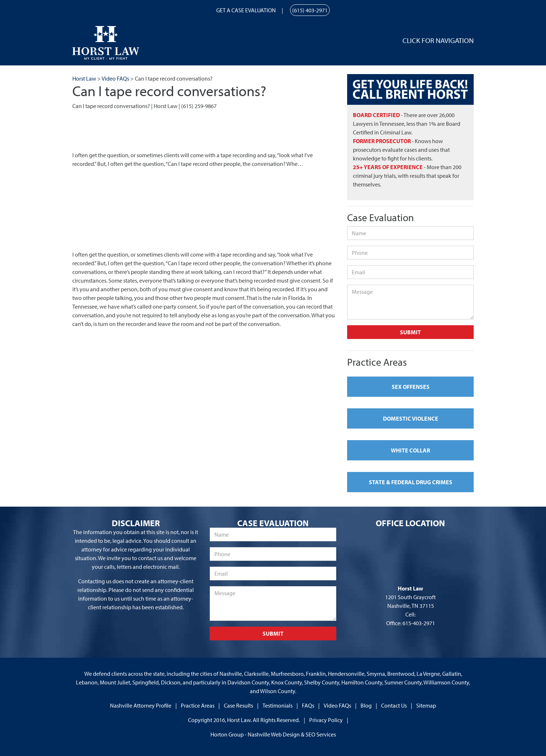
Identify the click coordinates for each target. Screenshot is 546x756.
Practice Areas (198, 705)
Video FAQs (337, 705)
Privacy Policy (326, 720)
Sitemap (426, 705)
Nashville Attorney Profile (141, 705)
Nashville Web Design (274, 734)
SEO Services (321, 734)
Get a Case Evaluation (246, 10)
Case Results (238, 705)
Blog (366, 705)
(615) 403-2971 (310, 10)
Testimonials (278, 705)
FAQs (308, 705)
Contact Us (394, 705)
